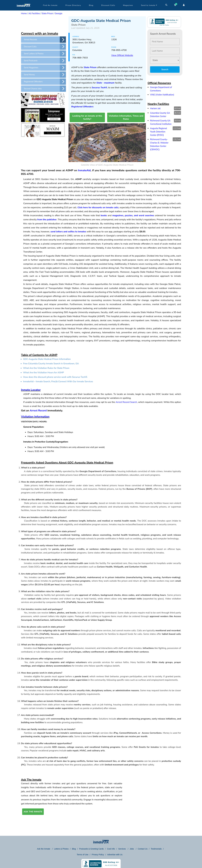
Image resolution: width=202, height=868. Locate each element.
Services (122, 849)
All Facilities (34, 13)
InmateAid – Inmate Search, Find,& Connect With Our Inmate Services (58, 382)
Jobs (132, 849)
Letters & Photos (61, 849)
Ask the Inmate (44, 849)
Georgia (59, 13)
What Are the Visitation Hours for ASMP (43, 373)
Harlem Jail (155, 108)
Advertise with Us (115, 855)
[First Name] (165, 42)
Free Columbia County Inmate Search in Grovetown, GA (51, 364)
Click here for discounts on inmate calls (98, 208)
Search (165, 69)
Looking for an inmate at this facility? (87, 117)
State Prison (47, 13)
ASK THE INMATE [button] (33, 812)
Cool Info (111, 849)
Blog (91, 5)
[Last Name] (165, 51)
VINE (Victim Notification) (162, 95)
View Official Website (122, 55)
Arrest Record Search (126, 402)
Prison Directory (73, 5)
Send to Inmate (149, 5)
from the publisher (47, 220)
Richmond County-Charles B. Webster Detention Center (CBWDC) (159, 144)
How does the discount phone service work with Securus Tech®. (55, 377)
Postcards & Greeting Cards (91, 849)
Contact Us (143, 849)
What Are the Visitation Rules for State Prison (46, 368)
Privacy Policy (98, 855)
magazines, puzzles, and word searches (133, 215)
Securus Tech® (99, 88)
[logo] (23, 10)
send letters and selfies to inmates (68, 232)
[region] (43, 23)
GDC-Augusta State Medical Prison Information (47, 359)
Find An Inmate (50, 5)
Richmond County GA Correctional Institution (161, 122)
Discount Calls (108, 5)
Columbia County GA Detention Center (160, 115)
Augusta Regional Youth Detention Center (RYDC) (159, 132)
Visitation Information (35, 417)
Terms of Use (82, 855)
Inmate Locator (31, 390)
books (104, 215)
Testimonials (156, 849)
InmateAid (84, 170)
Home (24, 13)
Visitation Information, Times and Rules (126, 117)
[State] (165, 60)
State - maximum (105, 83)
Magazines (128, 5)
